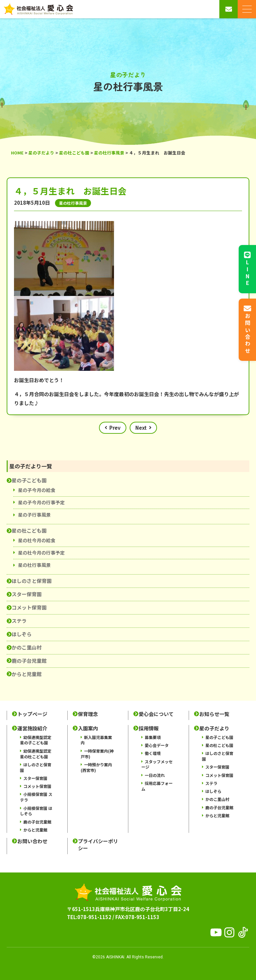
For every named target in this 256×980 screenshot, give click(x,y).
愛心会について (156, 714)
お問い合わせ (32, 841)
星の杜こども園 (29, 530)
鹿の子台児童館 (29, 661)
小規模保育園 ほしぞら (36, 811)
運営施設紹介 (32, 728)
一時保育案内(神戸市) (97, 754)
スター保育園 (27, 594)
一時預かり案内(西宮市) (96, 767)
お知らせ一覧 (214, 714)
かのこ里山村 (27, 647)
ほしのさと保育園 (32, 581)
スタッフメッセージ (157, 764)
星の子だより (214, 728)
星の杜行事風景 (34, 565)
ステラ (19, 621)
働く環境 (153, 753)
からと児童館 (27, 674)
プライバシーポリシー (98, 845)
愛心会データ (157, 745)
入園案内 (88, 728)
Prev (115, 428)
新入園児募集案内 (96, 740)
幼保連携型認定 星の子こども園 (36, 740)
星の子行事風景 (34, 515)
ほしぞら (22, 634)
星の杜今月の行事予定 (41, 553)
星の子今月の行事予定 (41, 502)
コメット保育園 (29, 607)
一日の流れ (155, 775)
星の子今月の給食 (37, 490)
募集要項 (153, 737)
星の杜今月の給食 (37, 540)
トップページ (32, 714)
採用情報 (149, 728)
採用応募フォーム (157, 786)
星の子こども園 (29, 480)
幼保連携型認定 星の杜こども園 (36, 754)
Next (141, 428)
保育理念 (88, 714)
